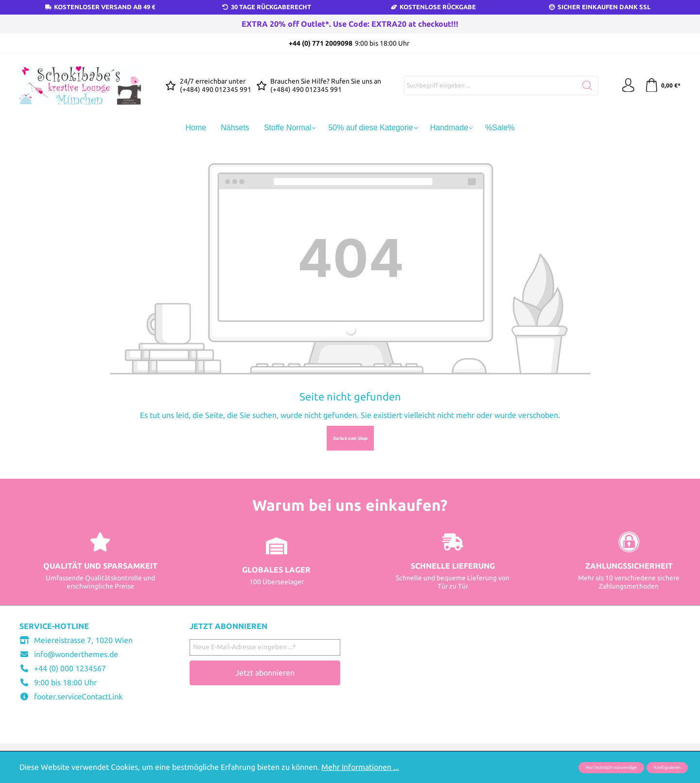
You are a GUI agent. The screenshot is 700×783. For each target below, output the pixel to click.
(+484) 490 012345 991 (216, 89)
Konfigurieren (667, 767)
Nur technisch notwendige (611, 767)
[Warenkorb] (662, 86)
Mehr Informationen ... (360, 767)
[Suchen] (587, 86)
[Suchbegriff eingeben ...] (490, 86)
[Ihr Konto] (627, 86)
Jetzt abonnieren (265, 673)
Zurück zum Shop (350, 438)
